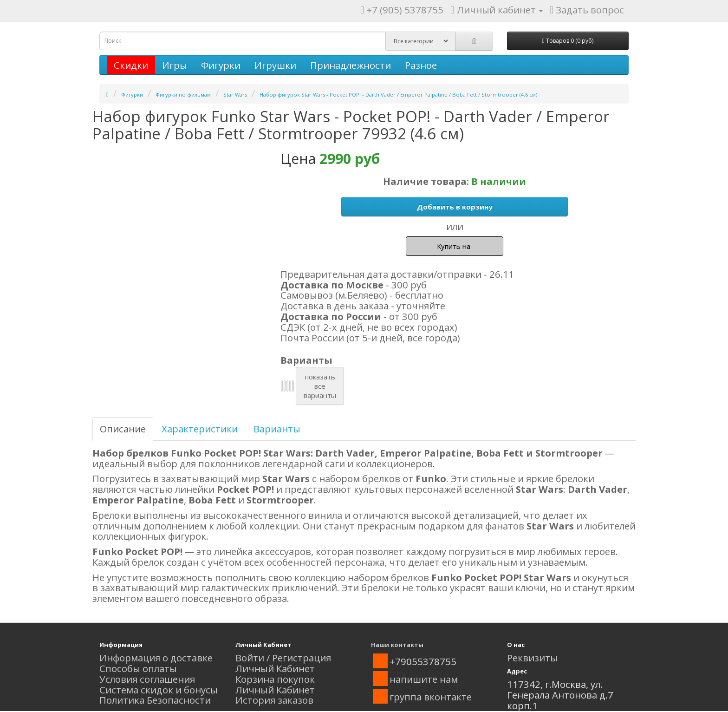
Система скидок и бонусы (159, 690)
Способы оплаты (138, 668)
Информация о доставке (156, 658)
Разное (421, 65)
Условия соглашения (147, 679)
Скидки (131, 65)
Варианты (277, 429)
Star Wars (235, 95)
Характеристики (200, 429)
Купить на (455, 246)
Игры (175, 65)
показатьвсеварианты (320, 386)
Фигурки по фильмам (183, 95)
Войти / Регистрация (283, 658)
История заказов (274, 700)
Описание (123, 429)
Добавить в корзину (455, 207)
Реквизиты (532, 658)
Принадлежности (351, 65)
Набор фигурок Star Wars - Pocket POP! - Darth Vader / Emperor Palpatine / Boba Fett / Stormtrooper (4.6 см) (398, 95)
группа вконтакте (431, 697)
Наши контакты (397, 645)
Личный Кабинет (275, 668)
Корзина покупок (275, 679)
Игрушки (275, 65)
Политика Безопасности (155, 700)
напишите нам (424, 679)
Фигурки (221, 65)
